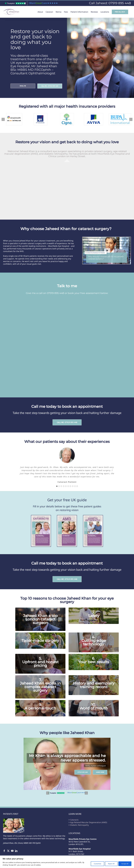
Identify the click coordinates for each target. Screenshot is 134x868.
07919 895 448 (55, 293)
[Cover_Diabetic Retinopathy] (93, 516)
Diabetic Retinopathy (79, 825)
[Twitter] (8, 851)
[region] (67, 862)
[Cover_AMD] (67, 516)
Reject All (111, 864)
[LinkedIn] (16, 851)
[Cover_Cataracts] (41, 516)
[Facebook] (4, 851)
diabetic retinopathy (56, 154)
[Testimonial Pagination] (57, 486)
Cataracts (74, 820)
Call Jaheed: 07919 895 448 (110, 3)
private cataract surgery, (99, 151)
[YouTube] (12, 851)
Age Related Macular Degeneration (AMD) (89, 822)
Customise (97, 864)
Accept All (125, 864)
